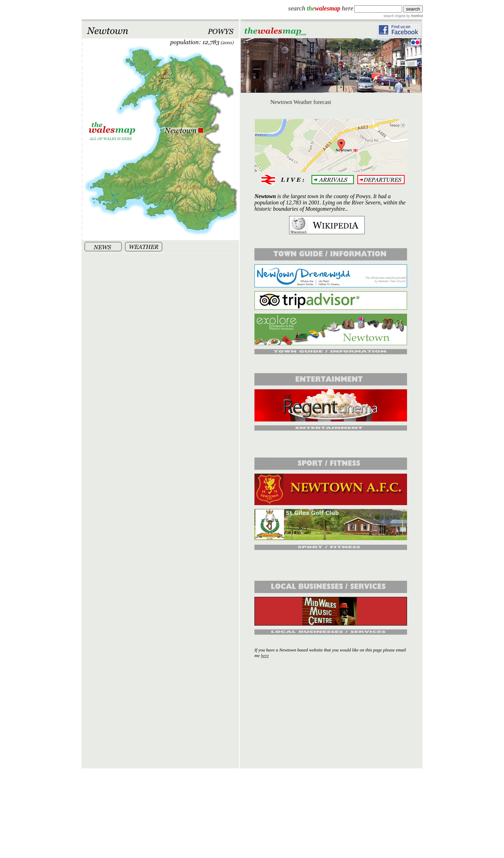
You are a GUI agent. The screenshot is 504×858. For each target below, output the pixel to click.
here (265, 655)
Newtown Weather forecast (301, 102)
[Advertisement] (331, 713)
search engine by (403, 16)
